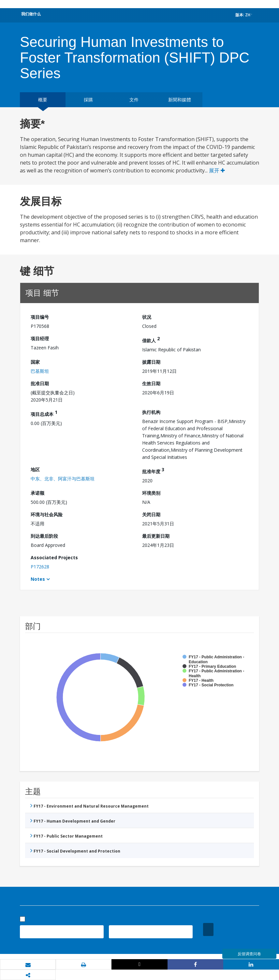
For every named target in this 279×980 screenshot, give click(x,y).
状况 (147, 317)
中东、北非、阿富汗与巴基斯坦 (63, 479)
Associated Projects (54, 557)
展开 (217, 170)
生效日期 (151, 383)
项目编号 (40, 317)
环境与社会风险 (47, 514)
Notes (38, 579)
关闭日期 (151, 514)
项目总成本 (44, 413)
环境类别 (151, 493)
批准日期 (40, 383)
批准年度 (153, 470)
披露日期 (151, 362)
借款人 (151, 339)
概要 (43, 100)
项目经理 (40, 338)
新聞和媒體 (180, 100)
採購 (88, 100)
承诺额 (37, 493)
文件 (134, 100)
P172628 (40, 567)
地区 (35, 469)
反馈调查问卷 (249, 954)
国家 (35, 362)
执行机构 (151, 412)
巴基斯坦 (40, 371)
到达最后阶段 (44, 536)
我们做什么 (31, 14)
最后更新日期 (156, 536)
